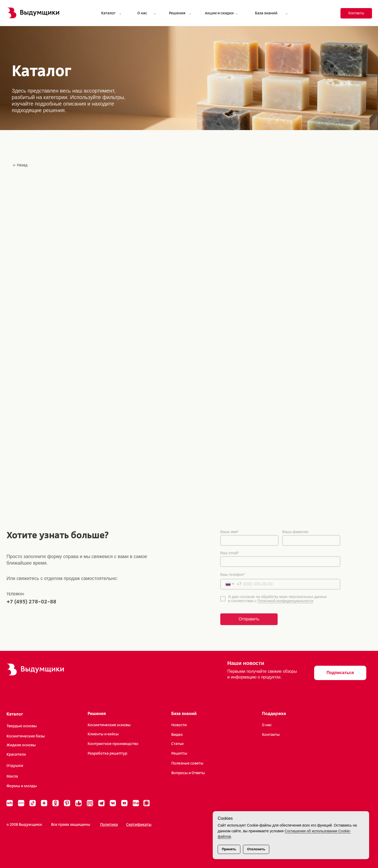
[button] (340, 673)
